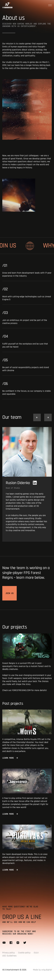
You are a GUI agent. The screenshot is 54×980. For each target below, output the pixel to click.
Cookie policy (24, 953)
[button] (37, 417)
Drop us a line (22, 917)
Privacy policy (8, 953)
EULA (36, 953)
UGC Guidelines (9, 956)
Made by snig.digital (42, 970)
